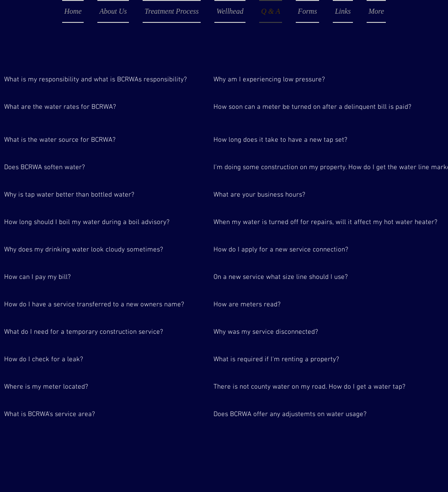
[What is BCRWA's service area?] (71, 414)
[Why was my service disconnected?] (313, 332)
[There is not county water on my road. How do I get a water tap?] (313, 387)
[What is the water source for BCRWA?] (104, 140)
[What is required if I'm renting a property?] (313, 359)
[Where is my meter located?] (104, 387)
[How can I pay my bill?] (104, 277)
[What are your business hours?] (313, 195)
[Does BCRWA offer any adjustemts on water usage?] (313, 414)
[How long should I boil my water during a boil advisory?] (104, 222)
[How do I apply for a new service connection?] (313, 250)
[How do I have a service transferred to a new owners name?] (104, 305)
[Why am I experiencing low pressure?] (313, 80)
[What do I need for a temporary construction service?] (104, 332)
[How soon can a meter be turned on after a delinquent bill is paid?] (313, 107)
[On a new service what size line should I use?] (313, 277)
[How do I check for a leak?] (104, 359)
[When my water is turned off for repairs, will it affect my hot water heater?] (325, 222)
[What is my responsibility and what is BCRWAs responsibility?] (104, 80)
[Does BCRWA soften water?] (104, 167)
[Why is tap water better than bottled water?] (104, 195)
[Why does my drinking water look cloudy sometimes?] (104, 250)
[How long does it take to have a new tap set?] (313, 140)
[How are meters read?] (313, 305)
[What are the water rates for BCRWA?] (104, 107)
